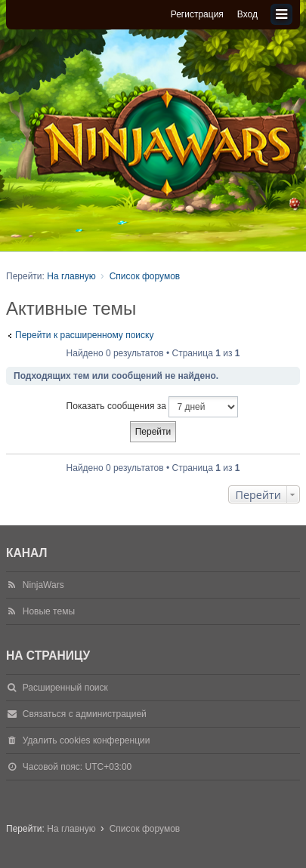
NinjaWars (43, 585)
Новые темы (49, 611)
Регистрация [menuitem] (197, 14)
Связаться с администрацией (85, 714)
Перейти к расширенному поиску (84, 335)
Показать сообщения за (153, 407)
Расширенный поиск (65, 688)
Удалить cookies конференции (87, 740)
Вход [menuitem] (247, 14)
